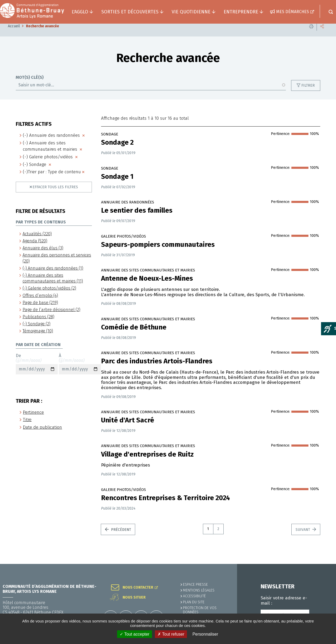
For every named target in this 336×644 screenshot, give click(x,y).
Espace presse (195, 585)
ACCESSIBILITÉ (194, 596)
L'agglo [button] (80, 12)
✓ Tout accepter (135, 634)
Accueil (14, 34)
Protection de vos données (200, 610)
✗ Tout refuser (171, 634)
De (37, 372)
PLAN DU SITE (194, 602)
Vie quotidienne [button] (191, 12)
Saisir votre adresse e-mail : (284, 601)
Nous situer (134, 598)
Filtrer (308, 93)
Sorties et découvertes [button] (130, 12)
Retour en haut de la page (320, 564)
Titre (27, 428)
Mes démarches (293, 12)
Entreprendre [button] (241, 12)
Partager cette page (322, 34)
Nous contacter (138, 588)
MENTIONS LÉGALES (199, 590)
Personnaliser (205, 634)
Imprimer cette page (311, 34)
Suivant (303, 538)
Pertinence (33, 420)
